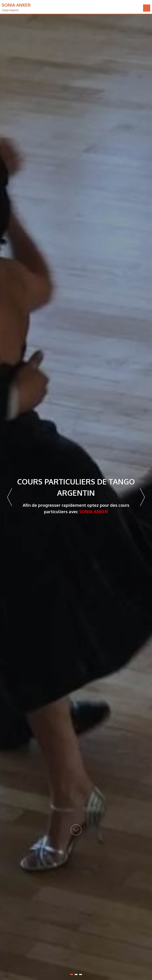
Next (142, 497)
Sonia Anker (16, 5)
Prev (10, 497)
